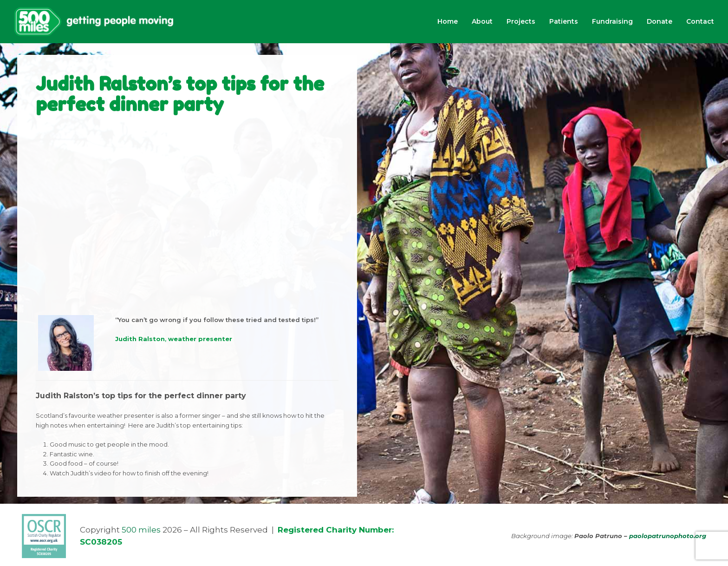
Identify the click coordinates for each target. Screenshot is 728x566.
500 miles (141, 530)
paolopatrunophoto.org (668, 536)
